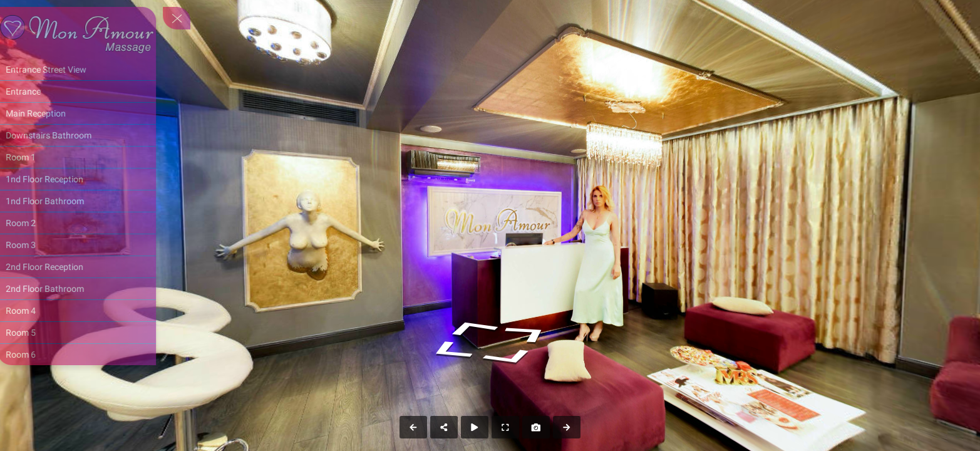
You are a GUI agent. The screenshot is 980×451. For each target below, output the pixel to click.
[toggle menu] (186, 18)
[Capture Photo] (536, 427)
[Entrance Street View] (86, 70)
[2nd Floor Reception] (86, 267)
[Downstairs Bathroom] (86, 135)
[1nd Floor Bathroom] (86, 201)
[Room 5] (86, 333)
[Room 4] (86, 311)
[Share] (444, 427)
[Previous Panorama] (413, 427)
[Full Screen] (505, 427)
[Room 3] (86, 245)
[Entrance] (86, 91)
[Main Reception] (86, 113)
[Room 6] (86, 355)
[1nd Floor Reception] (86, 179)
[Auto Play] (475, 427)
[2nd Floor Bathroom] (86, 289)
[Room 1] (86, 157)
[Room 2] (86, 223)
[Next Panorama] (567, 427)
